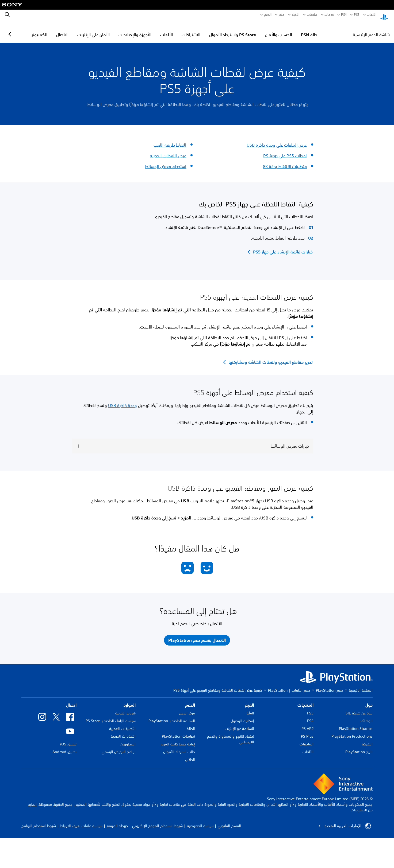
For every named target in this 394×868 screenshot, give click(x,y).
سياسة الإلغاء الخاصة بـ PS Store (111, 781)
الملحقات (307, 804)
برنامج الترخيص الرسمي (119, 812)
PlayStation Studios (356, 789)
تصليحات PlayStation (178, 796)
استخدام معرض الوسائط (166, 161)
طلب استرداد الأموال (179, 812)
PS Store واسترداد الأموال (256, 30)
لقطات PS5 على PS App (285, 151)
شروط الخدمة (125, 773)
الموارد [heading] (130, 765)
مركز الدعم (187, 773)
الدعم (268, 15)
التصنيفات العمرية (122, 789)
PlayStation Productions (352, 796)
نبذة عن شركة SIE (359, 773)
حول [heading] (369, 765)
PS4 (344, 15)
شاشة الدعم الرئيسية (371, 30)
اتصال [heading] (71, 765)
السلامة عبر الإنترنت (239, 789)
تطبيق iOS (68, 804)
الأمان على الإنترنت (117, 30)
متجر (281, 15)
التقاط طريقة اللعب (170, 140)
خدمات (329, 15)
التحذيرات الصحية (123, 796)
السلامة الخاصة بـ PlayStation (172, 781)
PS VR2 (307, 789)
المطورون (128, 804)
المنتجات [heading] (305, 765)
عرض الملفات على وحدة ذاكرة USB (277, 140)
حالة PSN (332, 30)
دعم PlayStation (329, 750)
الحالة (191, 789)
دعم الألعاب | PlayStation (289, 750)
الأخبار (296, 15)
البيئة (250, 773)
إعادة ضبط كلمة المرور (178, 804)
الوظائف (366, 781)
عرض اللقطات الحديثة (168, 151)
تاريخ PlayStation (359, 812)
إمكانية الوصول (242, 781)
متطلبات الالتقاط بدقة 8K (285, 161)
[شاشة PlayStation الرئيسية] (384, 15)
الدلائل (190, 820)
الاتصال (86, 30)
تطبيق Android (64, 812)
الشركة (367, 804)
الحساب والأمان (302, 30)
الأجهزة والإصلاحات (158, 30)
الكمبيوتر (63, 30)
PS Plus (307, 796)
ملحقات (312, 15)
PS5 (310, 773)
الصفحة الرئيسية (361, 750)
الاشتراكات (214, 30)
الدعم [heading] (190, 765)
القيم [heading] (249, 765)
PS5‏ (357, 15)
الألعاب (371, 15)
